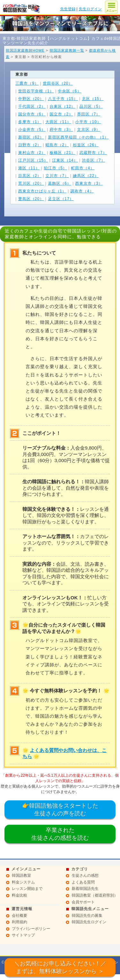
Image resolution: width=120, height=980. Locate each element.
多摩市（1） (30, 122)
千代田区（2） (32, 106)
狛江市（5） (56, 168)
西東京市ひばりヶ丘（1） (42, 191)
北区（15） (93, 99)
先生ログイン (90, 9)
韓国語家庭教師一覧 (67, 50)
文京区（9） (89, 130)
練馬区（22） (86, 176)
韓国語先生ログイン (89, 922)
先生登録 (68, 9)
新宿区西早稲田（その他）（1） (78, 137)
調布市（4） (82, 191)
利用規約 (20, 922)
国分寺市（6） (32, 114)
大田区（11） (58, 122)
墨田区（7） (89, 114)
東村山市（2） (32, 153)
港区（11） (29, 168)
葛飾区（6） (60, 183)
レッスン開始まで (27, 889)
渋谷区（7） (94, 160)
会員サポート (83, 902)
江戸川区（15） (33, 160)
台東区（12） (62, 106)
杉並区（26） (86, 145)
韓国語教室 (21, 875)
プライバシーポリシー (31, 929)
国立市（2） (61, 114)
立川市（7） (57, 176)
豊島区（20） (31, 199)
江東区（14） (65, 160)
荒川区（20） (31, 183)
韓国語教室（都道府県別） (95, 895)
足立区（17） (61, 199)
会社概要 (20, 916)
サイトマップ (23, 935)
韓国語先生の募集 (87, 916)
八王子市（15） (63, 99)
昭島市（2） (57, 145)
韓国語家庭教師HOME (25, 50)
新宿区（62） (31, 137)
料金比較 (20, 895)
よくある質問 (83, 882)
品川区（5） (91, 106)
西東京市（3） (89, 183)
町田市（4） (83, 168)
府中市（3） (61, 130)
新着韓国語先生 (85, 889)
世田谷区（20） (58, 83)
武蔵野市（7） (93, 153)
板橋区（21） (62, 153)
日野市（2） (30, 145)
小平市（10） (88, 122)
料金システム (23, 882)
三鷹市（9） (27, 83)
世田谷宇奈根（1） (36, 91)
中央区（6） (70, 91)
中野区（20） (31, 99)
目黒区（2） (30, 176)
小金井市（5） (32, 130)
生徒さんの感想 (85, 875)
